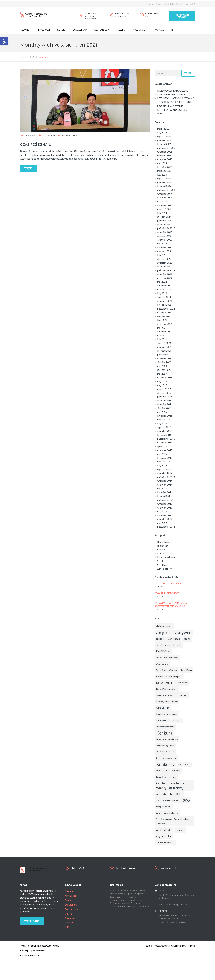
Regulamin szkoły (182, 16)
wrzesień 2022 (165, 274)
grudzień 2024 (165, 182)
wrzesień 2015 (165, 442)
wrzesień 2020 (165, 358)
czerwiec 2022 (165, 278)
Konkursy (162, 553)
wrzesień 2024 (165, 194)
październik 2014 (166, 477)
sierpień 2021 (164, 316)
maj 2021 (162, 328)
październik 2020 (166, 354)
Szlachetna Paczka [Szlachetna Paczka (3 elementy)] (164, 830)
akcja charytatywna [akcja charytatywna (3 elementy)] (164, 626)
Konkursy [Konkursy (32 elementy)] (165, 764)
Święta (161, 561)
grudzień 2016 (165, 396)
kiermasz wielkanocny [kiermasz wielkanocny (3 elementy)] (166, 727)
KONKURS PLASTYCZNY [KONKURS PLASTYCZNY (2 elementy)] (165, 752)
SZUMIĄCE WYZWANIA (170, 106)
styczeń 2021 (164, 343)
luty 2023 (162, 255)
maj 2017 (162, 385)
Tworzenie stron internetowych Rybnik (39, 946)
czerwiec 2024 (165, 197)
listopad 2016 (164, 400)
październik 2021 (166, 309)
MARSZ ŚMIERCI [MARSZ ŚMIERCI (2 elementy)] (162, 771)
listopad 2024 (164, 186)
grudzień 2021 (165, 301)
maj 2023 (162, 244)
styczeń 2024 (164, 217)
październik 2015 (166, 439)
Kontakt (159, 30)
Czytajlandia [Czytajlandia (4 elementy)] (174, 639)
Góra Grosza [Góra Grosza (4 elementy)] (163, 708)
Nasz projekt (140, 30)
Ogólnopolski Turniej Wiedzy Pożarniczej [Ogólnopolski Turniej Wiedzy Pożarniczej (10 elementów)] (171, 785)
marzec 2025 (164, 171)
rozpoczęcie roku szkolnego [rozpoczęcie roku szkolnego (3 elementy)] (168, 800)
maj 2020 (162, 366)
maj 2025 (162, 163)
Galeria (121, 30)
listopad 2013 (164, 496)
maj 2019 (162, 374)
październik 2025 (166, 148)
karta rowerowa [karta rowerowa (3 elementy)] (163, 720)
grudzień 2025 (165, 140)
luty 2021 (162, 339)
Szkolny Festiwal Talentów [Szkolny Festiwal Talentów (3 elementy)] (167, 813)
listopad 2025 (164, 144)
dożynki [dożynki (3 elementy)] (187, 639)
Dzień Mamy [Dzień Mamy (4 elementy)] (182, 683)
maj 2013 (162, 511)
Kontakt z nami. (127, 868)
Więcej (28, 168)
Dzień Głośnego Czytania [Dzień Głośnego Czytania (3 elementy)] (167, 670)
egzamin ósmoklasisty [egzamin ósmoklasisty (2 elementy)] (164, 695)
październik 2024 (166, 190)
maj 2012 (162, 523)
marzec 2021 (164, 335)
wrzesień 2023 (165, 232)
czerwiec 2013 (165, 508)
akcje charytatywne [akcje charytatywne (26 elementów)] (174, 632)
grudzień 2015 (165, 431)
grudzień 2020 (165, 347)
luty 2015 (162, 465)
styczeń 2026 (164, 136)
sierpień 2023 (164, 236)
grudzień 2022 (165, 263)
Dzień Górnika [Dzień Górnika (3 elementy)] (162, 664)
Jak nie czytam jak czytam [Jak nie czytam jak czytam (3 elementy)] (167, 714)
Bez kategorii (164, 542)
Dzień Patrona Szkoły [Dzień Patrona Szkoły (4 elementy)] (167, 689)
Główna (25, 30)
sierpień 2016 (164, 408)
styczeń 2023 (164, 259)
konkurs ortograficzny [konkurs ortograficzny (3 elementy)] (165, 746)
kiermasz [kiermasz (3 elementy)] (177, 720)
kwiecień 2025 (165, 167)
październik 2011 (166, 527)
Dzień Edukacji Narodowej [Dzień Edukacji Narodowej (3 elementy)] (167, 658)
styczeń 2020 (164, 370)
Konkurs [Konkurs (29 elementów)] (164, 733)
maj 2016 (162, 412)
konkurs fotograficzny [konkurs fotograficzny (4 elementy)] (167, 739)
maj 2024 (162, 201)
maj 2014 (162, 488)
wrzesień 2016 (165, 404)
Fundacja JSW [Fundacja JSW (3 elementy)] (182, 695)
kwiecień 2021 (165, 331)
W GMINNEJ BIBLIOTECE (171, 94)
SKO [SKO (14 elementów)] (186, 800)
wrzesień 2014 (165, 481)
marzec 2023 (164, 251)
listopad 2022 (164, 266)
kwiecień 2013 (165, 515)
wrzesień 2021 (165, 312)
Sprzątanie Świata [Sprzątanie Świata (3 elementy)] (164, 807)
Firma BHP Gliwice (29, 955)
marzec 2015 (164, 462)
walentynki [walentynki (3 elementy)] (180, 830)
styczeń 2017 (164, 393)
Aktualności (43, 30)
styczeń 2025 (164, 178)
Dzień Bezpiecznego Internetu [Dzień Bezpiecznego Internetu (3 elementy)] (169, 645)
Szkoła (61, 30)
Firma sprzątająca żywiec (33, 951)
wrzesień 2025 (165, 152)
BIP (173, 30)
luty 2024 (162, 213)
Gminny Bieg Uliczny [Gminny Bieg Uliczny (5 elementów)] (167, 702)
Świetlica (162, 565)
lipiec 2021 (163, 320)
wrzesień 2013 (165, 504)
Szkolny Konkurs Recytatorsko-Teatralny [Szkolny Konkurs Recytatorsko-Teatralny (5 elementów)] (172, 821)
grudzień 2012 (165, 519)
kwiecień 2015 (165, 458)
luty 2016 (162, 423)
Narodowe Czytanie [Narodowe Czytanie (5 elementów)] (166, 777)
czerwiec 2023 (165, 240)
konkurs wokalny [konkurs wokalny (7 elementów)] (166, 758)
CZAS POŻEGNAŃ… (36, 145)
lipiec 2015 (163, 446)
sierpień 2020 (164, 362)
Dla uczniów (80, 30)
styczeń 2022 (164, 297)
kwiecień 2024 (165, 205)
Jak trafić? (78, 868)
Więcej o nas (32, 921)
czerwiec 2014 (165, 485)
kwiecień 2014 (165, 492)
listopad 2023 (164, 224)
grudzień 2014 (165, 473)
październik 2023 (166, 228)
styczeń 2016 (164, 427)
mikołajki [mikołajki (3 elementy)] (176, 771)
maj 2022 (162, 282)
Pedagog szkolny (166, 557)
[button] (4, 41)
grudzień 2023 (165, 220)
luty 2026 (162, 132)
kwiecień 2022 (165, 286)
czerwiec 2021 (165, 324)
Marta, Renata (71, 135)
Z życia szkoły (49, 135)
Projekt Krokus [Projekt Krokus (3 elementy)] (176, 794)
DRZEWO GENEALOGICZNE (173, 91)
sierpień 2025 (164, 155)
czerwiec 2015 (165, 450)
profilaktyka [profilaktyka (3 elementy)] (161, 794)
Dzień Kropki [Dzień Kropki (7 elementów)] (164, 683)
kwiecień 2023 (165, 247)
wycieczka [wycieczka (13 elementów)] (164, 836)
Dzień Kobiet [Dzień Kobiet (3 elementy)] (187, 670)
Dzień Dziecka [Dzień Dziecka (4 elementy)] (163, 651)
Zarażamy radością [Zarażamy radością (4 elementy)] (165, 842)
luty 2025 (162, 175)
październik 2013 (166, 500)
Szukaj (188, 73)
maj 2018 (162, 381)
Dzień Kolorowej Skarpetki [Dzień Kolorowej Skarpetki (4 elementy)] (169, 676)
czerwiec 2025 (165, 159)
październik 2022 (166, 270)
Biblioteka (163, 546)
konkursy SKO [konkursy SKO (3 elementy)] (184, 764)
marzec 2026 (164, 129)
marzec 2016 (164, 419)
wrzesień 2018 (165, 377)
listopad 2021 (164, 305)
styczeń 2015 (164, 469)
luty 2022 (162, 293)
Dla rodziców (102, 30)
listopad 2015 (164, 435)
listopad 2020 (164, 351)
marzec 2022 (164, 289)
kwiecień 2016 (165, 416)
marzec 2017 (164, 389)
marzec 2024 (164, 209)
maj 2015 (162, 454)
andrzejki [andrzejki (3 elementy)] (160, 639)
